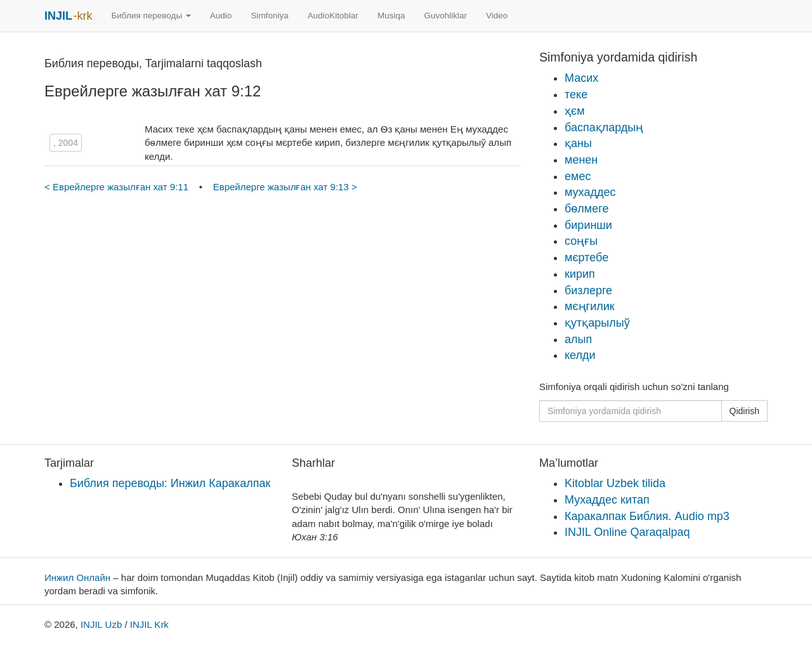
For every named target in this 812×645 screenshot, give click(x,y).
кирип (580, 274)
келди (580, 355)
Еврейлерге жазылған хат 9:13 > (285, 187)
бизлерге (588, 290)
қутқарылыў (597, 323)
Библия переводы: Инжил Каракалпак (170, 483)
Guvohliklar (446, 16)
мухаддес (590, 192)
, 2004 (66, 143)
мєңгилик (590, 306)
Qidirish (744, 411)
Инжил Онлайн (77, 577)
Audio (221, 16)
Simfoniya (269, 16)
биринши (588, 225)
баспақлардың (604, 127)
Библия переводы (151, 16)
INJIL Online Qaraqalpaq (627, 532)
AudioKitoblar (333, 16)
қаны (578, 143)
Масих (581, 78)
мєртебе (586, 257)
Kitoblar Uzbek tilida (615, 483)
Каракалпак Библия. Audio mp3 (647, 516)
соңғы (581, 241)
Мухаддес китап (607, 500)
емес (578, 176)
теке (576, 94)
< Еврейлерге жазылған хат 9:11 (118, 187)
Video (497, 16)
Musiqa (391, 16)
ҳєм (575, 111)
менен (581, 160)
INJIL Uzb (101, 624)
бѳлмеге (586, 209)
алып (578, 339)
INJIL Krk (149, 624)
